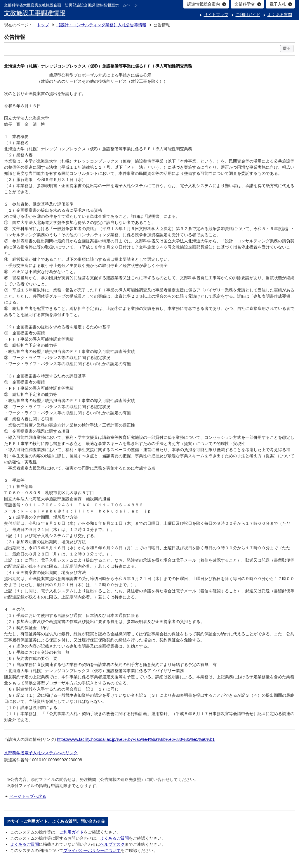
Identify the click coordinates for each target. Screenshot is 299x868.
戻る (287, 48)
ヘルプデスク (112, 844)
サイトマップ (216, 15)
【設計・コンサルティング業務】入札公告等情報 (101, 25)
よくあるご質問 (114, 838)
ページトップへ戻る (28, 796)
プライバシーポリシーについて (92, 850)
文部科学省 (245, 4)
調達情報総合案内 (204, 4)
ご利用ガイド (248, 15)
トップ (43, 25)
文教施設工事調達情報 (35, 13)
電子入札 (278, 4)
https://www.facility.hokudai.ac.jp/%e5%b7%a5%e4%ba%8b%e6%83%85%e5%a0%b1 (136, 739)
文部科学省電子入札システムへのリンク (41, 753)
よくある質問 (280, 15)
